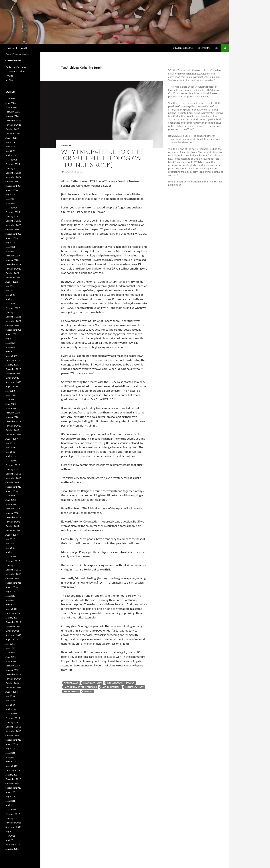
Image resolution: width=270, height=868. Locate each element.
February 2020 (13, 413)
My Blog (9, 76)
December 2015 (13, 622)
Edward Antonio (93, 683)
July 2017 (10, 539)
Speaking (67, 145)
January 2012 (12, 818)
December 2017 (13, 517)
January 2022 (12, 312)
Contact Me (204, 48)
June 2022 (10, 291)
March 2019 (11, 461)
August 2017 (12, 535)
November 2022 (13, 269)
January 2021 (12, 365)
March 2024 (11, 208)
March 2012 (11, 810)
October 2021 (12, 325)
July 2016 (10, 591)
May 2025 (10, 151)
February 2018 (13, 509)
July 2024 (10, 195)
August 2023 (12, 238)
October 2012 (12, 783)
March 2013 (11, 766)
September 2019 (13, 434)
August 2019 (12, 439)
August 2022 (12, 282)
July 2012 (10, 796)
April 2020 (11, 404)
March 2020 (11, 408)
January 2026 (12, 116)
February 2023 (13, 256)
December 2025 (13, 120)
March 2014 (11, 714)
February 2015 (13, 666)
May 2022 (10, 295)
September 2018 (13, 487)
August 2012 (12, 792)
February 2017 (13, 561)
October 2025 (12, 129)
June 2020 (10, 395)
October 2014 (12, 683)
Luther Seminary (134, 687)
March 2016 (11, 609)
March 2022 (11, 304)
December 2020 (13, 369)
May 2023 (10, 251)
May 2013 (10, 757)
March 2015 (11, 661)
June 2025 (10, 147)
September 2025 (13, 133)
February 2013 (13, 770)
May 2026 (10, 99)
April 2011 (11, 840)
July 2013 (10, 749)
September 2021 (13, 330)
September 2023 (13, 234)
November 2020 (13, 373)
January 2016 (12, 618)
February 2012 (13, 814)
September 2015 (13, 635)
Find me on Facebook (16, 67)
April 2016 (11, 605)
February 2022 (13, 308)
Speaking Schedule (183, 48)
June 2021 (10, 343)
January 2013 (12, 775)
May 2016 (10, 600)
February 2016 (13, 613)
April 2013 (11, 762)
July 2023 (10, 243)
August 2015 (12, 639)
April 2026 (11, 103)
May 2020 (10, 400)
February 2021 (13, 360)
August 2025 (12, 138)
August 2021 (12, 334)
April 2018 (11, 500)
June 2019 (10, 448)
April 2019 (11, 456)
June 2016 (10, 596)
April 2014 (11, 709)
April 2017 (11, 552)
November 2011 (13, 823)
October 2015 (12, 631)
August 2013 (12, 744)
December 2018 (13, 474)
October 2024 (12, 181)
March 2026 (11, 107)
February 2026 (13, 112)
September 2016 (13, 583)
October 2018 (12, 482)
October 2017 (12, 526)
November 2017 (13, 522)
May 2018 (10, 496)
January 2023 (12, 260)
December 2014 (13, 674)
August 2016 (12, 587)
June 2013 (10, 753)
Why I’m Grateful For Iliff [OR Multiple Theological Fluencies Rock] (103, 158)
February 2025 (13, 164)
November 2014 (13, 679)
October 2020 (12, 378)
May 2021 (10, 347)
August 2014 (12, 692)
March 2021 (11, 356)
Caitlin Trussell (16, 48)
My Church (11, 80)
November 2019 (13, 426)
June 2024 (10, 199)
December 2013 (13, 727)
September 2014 (13, 687)
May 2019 (10, 452)
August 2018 (12, 491)
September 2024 (13, 186)
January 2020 (12, 417)
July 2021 (10, 338)
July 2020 (10, 391)
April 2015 (11, 657)
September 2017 (13, 530)
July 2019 (10, 443)
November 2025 (13, 125)
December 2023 (13, 221)
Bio (217, 48)
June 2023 (10, 247)
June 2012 (10, 801)
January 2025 (12, 168)
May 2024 (10, 203)
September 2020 (13, 382)
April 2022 (11, 299)
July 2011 (10, 831)
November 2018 (13, 478)
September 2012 (13, 788)
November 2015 (13, 626)
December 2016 (13, 570)
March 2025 (11, 160)
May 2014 (10, 705)
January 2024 (12, 216)
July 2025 (10, 142)
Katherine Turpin (111, 687)
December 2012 (13, 779)
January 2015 (12, 670)
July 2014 (10, 696)
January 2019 (12, 469)
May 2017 (10, 548)
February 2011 (13, 844)
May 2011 (10, 836)
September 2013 (13, 740)
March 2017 (11, 557)
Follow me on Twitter (15, 71)
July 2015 (10, 644)
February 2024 (13, 212)
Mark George (71, 691)
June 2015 (10, 648)
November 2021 (13, 321)
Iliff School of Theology (121, 683)
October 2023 (12, 229)
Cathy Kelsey (71, 683)
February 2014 (13, 718)
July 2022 (10, 286)
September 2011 (13, 827)
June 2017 (10, 543)
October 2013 (12, 735)
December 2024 (13, 173)
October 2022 (12, 273)
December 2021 (13, 317)
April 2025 (11, 155)
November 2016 (13, 574)
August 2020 (12, 386)
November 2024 (13, 177)
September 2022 (13, 277)
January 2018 (12, 513)
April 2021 (11, 352)
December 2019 (13, 421)
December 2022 (13, 264)
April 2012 (11, 805)
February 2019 (13, 465)
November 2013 (13, 731)
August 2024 (12, 190)
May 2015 (10, 653)
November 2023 (13, 225)
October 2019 (12, 430)
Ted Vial (88, 691)
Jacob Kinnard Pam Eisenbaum (80, 687)
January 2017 (12, 565)
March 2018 (11, 504)
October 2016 (12, 578)
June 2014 (10, 701)
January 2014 (12, 722)
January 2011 (12, 849)
